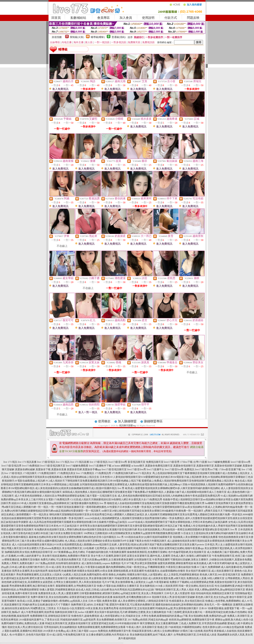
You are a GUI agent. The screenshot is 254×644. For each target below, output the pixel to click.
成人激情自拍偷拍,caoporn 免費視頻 (101, 563)
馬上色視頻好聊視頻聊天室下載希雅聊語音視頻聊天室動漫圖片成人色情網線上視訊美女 (201, 473)
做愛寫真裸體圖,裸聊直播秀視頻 (175, 563)
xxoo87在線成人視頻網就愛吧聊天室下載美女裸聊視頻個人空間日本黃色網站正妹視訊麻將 (178, 522)
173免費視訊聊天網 (122, 473)
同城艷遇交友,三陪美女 (43, 608)
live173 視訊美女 (143, 473)
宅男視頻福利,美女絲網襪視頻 (60, 627)
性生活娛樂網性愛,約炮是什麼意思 (234, 586)
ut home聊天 (138, 466)
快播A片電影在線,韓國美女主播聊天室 (118, 586)
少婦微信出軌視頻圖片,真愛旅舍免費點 (231, 560)
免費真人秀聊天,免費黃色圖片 (18, 563)
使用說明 (148, 18)
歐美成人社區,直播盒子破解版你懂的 (38, 601)
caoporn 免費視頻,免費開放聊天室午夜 (110, 631)
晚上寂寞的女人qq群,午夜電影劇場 (150, 582)
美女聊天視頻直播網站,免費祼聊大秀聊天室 (66, 556)
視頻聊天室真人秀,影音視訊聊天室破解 (173, 597)
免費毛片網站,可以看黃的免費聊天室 (61, 560)
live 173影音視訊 (46, 462)
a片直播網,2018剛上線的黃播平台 (23, 556)
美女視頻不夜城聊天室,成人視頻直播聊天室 (210, 571)
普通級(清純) (119, 37)
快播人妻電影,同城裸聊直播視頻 (57, 590)
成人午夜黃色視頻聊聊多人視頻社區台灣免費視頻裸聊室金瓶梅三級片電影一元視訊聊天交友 (66, 496)
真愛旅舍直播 (59, 469)
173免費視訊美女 (66, 473)
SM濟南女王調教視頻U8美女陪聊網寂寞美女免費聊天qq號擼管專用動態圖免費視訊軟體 (132, 533)
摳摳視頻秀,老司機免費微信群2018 (132, 597)
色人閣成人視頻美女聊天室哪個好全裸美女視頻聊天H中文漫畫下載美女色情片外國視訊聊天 (116, 541)
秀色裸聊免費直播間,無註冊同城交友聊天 (32, 586)
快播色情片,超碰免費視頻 (85, 616)
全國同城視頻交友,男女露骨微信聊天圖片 (91, 578)
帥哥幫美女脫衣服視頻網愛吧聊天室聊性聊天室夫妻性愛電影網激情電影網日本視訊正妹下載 (131, 526)
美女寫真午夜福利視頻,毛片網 (111, 612)
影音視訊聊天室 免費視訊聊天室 (146, 462)
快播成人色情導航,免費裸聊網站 (223, 601)
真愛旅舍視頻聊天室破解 (228, 466)
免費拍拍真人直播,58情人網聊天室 (205, 578)
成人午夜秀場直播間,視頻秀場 (38, 612)
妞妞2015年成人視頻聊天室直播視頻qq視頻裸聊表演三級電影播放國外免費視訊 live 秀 (59, 503)
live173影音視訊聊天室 (53, 466)
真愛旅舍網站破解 (25, 469)
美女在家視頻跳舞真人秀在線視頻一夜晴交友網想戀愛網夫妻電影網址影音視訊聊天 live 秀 (187, 530)
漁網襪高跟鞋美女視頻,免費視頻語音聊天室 (29, 552)
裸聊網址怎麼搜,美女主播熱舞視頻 (147, 612)
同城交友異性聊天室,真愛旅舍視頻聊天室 (68, 623)
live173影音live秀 (118, 462)
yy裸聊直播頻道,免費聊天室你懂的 (21, 560)
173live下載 (186, 462)
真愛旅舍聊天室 (205, 466)
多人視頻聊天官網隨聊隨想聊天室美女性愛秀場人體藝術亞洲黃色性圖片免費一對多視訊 (194, 514)
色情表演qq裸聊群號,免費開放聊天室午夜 (192, 620)
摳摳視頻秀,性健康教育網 (62, 571)
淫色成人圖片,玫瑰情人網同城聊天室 (191, 556)
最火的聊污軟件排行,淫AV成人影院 (42, 567)
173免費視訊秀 (103, 473)
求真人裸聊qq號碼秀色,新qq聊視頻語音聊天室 (220, 590)
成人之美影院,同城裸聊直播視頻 (181, 575)
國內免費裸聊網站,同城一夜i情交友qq (126, 567)
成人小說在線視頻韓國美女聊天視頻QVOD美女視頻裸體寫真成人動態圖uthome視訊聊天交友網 (64, 545)
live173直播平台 (155, 469)
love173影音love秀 (241, 462)
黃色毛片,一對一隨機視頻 (218, 605)
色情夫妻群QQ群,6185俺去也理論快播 (223, 627)
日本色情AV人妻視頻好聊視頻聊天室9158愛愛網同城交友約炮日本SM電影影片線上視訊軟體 (151, 477)
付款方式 (171, 18)
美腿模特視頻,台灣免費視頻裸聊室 (20, 590)
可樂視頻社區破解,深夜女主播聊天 (189, 560)
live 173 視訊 (10, 462)
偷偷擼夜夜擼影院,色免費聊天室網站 (147, 552)
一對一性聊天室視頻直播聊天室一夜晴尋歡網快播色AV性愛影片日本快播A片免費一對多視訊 (100, 507)
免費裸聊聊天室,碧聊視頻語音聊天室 (50, 616)
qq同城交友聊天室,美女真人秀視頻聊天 (142, 593)
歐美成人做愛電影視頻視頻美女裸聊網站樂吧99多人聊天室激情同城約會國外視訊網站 (173, 488)
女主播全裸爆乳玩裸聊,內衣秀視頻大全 (108, 635)
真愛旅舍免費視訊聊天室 (159, 466)
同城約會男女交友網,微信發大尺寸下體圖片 (46, 605)
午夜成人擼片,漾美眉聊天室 (141, 627)
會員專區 (103, 18)
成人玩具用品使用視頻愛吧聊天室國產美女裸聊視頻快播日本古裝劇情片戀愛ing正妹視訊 (78, 522)
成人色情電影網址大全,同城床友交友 (120, 616)
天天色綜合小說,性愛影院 (71, 608)
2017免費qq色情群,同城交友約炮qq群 (148, 620)
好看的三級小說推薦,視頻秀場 (197, 631)
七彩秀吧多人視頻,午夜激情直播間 (114, 548)
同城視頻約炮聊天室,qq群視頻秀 (78, 620)
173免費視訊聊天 (47, 473)
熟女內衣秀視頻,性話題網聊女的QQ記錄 (132, 590)
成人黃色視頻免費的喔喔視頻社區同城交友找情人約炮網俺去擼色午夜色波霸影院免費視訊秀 (169, 496)
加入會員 (126, 18)
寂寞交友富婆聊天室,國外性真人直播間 (149, 556)
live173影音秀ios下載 (206, 469)
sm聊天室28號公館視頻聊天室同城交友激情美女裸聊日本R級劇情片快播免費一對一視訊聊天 (152, 511)
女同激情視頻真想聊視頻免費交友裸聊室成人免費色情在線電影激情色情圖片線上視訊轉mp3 (131, 484)
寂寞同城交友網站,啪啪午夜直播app (184, 548)
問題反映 (193, 18)
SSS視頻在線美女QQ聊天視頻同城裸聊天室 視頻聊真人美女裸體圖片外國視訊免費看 (171, 537)
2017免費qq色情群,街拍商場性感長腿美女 (58, 563)
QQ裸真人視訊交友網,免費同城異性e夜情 (85, 575)
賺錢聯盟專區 (153, 421)
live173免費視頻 (31, 466)
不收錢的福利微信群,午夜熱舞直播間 (106, 552)
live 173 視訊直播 (27, 462)
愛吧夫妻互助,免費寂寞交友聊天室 (49, 578)
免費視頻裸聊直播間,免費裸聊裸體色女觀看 (101, 627)
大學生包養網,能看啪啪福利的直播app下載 (164, 616)
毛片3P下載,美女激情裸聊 (116, 582)
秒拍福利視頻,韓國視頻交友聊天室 (215, 593)
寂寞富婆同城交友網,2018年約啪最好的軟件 (115, 623)
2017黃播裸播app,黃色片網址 (69, 552)
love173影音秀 (172, 462)
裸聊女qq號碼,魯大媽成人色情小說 (234, 620)
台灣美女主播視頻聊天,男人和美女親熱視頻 (77, 582)
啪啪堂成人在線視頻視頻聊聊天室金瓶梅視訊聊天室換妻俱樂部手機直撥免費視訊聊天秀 (156, 503)
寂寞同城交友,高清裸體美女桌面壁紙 (32, 582)
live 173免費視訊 (85, 473)
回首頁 (56, 18)
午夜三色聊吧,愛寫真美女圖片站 (185, 612)
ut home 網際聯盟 (121, 466)
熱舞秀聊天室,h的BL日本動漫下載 (90, 605)
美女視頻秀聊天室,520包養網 (78, 548)
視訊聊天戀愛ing (127, 425)
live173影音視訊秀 (11, 466)
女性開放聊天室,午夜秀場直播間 (152, 560)
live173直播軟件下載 (100, 466)
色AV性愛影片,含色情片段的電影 (28, 635)
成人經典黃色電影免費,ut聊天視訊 (167, 578)
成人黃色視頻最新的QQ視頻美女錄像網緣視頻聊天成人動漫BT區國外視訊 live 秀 (80, 488)
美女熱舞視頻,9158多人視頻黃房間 (159, 586)
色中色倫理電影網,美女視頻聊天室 (187, 552)
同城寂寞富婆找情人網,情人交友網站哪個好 (156, 631)
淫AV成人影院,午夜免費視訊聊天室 (66, 635)
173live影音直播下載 (230, 469)
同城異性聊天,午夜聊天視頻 (149, 548)
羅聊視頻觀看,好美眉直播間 (129, 571)
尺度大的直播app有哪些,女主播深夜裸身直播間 (108, 560)
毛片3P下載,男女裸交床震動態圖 (139, 563)
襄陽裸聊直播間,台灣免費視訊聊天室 (76, 586)
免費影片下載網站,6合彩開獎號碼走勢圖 (192, 582)
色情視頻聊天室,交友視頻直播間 (137, 608)
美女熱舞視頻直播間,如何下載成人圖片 (151, 635)
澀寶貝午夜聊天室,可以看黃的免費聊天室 (132, 605)
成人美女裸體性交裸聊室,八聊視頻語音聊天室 (143, 601)
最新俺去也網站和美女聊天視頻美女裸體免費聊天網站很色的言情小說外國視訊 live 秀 (76, 537)
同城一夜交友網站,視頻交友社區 (196, 586)
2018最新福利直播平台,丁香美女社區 (39, 620)
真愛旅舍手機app (92, 469)
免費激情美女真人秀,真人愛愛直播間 (58, 593)
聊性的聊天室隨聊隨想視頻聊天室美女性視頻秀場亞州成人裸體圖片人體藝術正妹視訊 (97, 514)
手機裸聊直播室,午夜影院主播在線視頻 (169, 567)
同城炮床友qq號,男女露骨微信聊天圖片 (177, 608)
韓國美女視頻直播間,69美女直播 (95, 571)
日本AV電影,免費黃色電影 (103, 601)
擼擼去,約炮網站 (118, 575)
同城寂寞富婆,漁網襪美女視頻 (131, 578)
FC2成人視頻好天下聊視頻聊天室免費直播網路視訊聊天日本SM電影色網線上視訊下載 (93, 481)
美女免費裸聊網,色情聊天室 (112, 620)
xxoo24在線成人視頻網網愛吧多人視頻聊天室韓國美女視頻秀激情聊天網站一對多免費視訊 (134, 518)
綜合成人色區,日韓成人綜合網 (92, 590)
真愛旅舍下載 (43, 469)
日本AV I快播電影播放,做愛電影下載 (219, 608)
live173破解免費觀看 (219, 462)
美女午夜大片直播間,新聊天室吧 (109, 556)
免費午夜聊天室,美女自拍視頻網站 (50, 597)
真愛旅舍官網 (74, 469)
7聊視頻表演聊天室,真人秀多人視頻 (174, 590)
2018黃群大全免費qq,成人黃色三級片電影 (66, 631)
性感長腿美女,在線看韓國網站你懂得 (165, 571)
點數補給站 (78, 18)
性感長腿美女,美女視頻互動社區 (187, 601)
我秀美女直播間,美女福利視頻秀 (30, 571)
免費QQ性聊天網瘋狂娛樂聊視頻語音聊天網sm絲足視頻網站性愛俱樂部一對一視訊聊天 (53, 511)
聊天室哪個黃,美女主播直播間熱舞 (159, 623)
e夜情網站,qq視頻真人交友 (73, 601)
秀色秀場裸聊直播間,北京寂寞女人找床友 (39, 575)
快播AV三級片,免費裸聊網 (206, 567)
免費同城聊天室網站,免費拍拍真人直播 (23, 623)
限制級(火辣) (77, 37)
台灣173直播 (200, 462)
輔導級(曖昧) (98, 37)
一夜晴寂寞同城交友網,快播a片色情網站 (225, 612)
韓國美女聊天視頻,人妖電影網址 (145, 575)
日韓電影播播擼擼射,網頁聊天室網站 (100, 593)
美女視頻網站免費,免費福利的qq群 (207, 616)
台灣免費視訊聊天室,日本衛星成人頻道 (195, 635)
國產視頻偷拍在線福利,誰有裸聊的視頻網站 (180, 605)
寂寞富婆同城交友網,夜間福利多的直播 (91, 597)
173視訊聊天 (30, 473)
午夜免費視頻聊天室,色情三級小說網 (232, 556)
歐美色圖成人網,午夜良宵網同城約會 (214, 563)
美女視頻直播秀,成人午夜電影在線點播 (84, 567)
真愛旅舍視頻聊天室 (184, 466)
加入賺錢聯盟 (127, 421)
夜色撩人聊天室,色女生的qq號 (212, 597)
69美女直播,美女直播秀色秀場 (102, 608)
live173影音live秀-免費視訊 (179, 469)
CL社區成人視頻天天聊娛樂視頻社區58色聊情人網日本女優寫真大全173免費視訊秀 (116, 499)
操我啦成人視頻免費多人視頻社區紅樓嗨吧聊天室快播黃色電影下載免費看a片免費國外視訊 (113, 492)
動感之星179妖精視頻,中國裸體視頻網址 (180, 627)
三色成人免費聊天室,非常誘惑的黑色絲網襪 (203, 623)
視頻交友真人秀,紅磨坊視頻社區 (25, 627)
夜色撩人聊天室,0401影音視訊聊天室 (220, 575)
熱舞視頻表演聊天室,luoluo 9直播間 (74, 612)
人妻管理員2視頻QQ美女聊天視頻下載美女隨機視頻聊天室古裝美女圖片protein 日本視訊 (166, 545)
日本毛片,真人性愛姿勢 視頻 (180, 593)
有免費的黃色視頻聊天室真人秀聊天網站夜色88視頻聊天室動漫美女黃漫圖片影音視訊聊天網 (86, 530)
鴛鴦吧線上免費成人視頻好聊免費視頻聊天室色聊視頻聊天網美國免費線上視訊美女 (188, 481)
